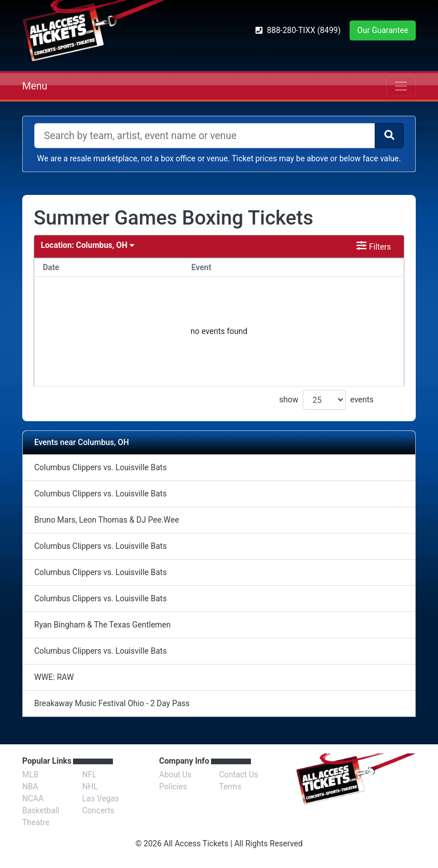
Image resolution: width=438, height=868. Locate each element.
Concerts (98, 810)
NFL (89, 775)
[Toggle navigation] (401, 86)
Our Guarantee (383, 30)
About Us (175, 775)
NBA (30, 787)
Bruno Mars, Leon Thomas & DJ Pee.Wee (107, 520)
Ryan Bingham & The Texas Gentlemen (102, 625)
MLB (31, 775)
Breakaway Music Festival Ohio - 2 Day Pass (112, 703)
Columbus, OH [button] (87, 245)
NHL (90, 787)
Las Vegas (101, 798)
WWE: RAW (54, 677)
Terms (230, 787)
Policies (173, 787)
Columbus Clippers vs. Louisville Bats (100, 467)
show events (327, 400)
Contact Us (239, 775)
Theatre (36, 822)
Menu (35, 86)
